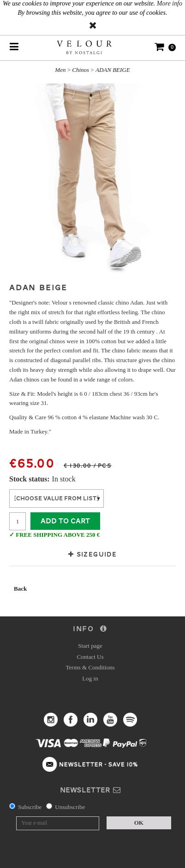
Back (20, 589)
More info (170, 3)
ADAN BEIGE (113, 70)
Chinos (81, 70)
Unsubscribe (70, 807)
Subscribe (30, 807)
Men (60, 70)
